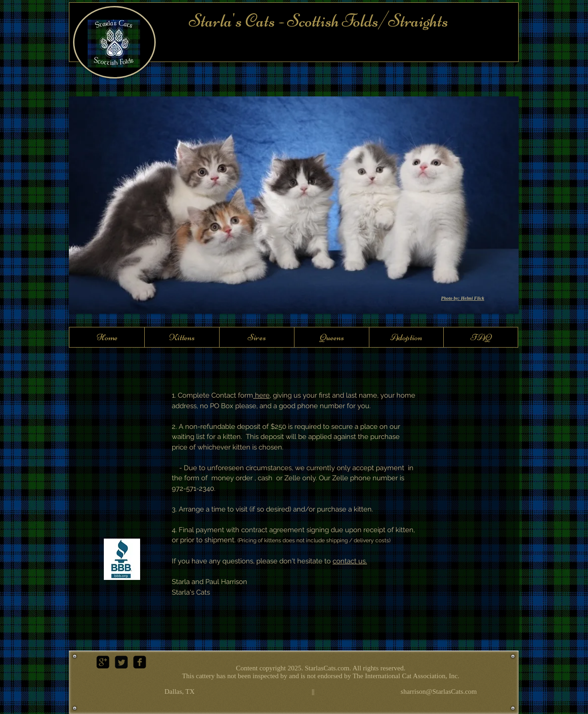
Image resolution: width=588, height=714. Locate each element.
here (262, 395)
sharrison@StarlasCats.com (439, 692)
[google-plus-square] (103, 662)
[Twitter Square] (121, 662)
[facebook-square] (140, 662)
